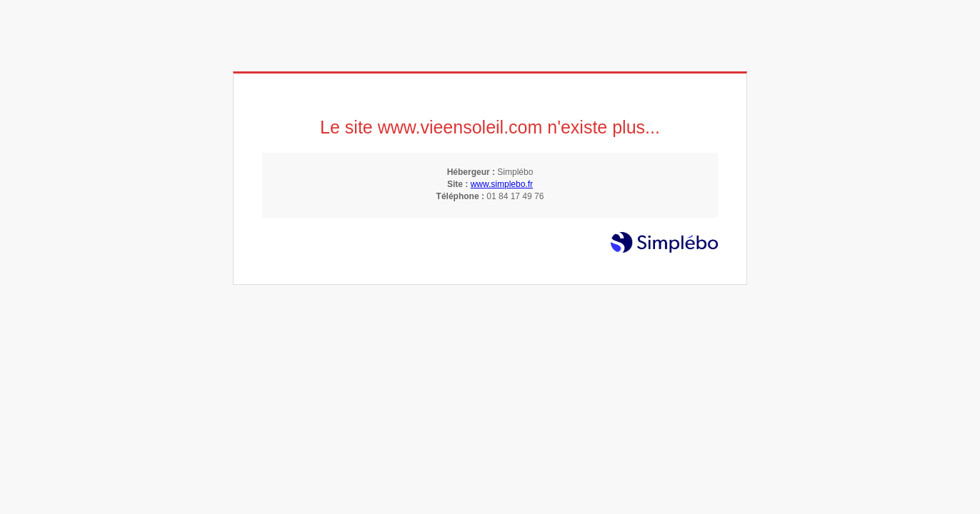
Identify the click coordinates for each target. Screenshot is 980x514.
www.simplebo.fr (502, 184)
